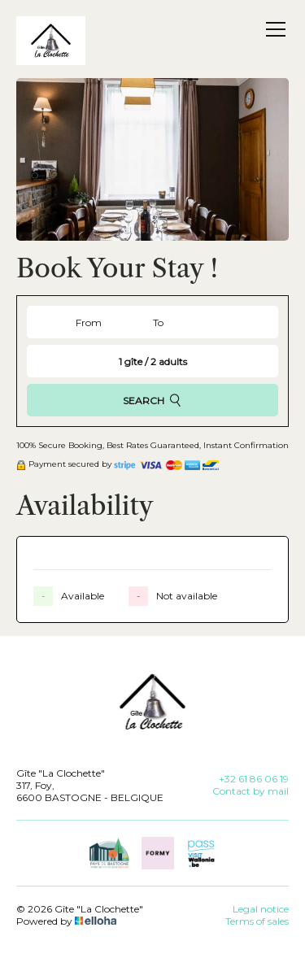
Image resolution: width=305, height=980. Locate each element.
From (89, 322)
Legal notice (261, 909)
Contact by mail (251, 791)
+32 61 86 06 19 (254, 779)
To (158, 322)
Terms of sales (257, 921)
